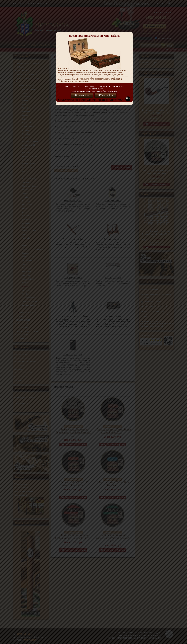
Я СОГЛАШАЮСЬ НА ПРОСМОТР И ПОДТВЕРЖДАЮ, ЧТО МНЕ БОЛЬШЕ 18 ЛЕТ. (94, 89)
